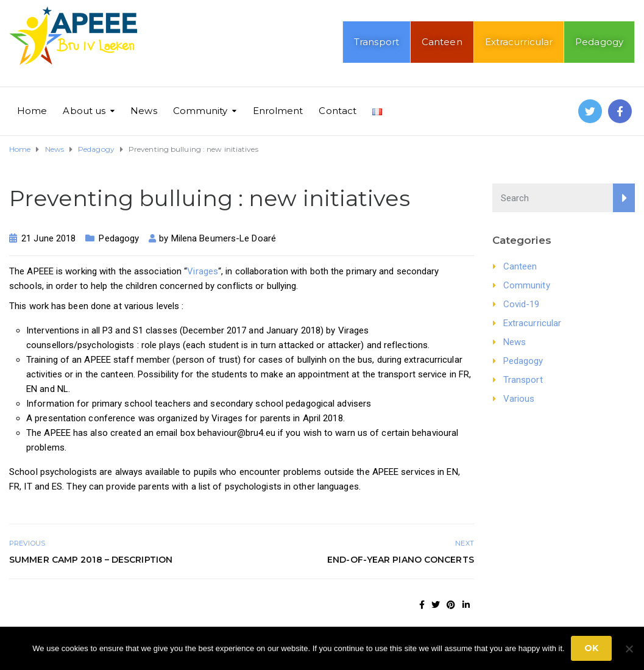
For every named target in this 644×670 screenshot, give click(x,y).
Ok (591, 648)
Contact (338, 111)
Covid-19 (522, 304)
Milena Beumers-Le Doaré (224, 238)
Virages (203, 271)
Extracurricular (519, 42)
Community (200, 111)
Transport (377, 42)
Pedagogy (599, 42)
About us (84, 111)
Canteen (442, 42)
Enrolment (278, 111)
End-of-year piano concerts (401, 560)
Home (32, 111)
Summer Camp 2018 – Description (91, 560)
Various (519, 399)
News (143, 111)
